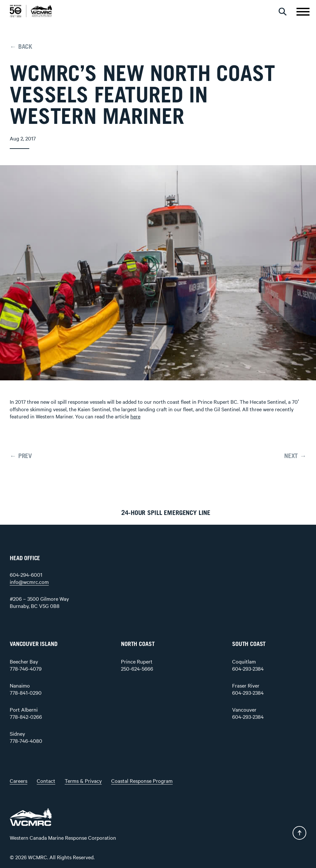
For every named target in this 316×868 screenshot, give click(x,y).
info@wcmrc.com (29, 582)
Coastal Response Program (142, 781)
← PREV (21, 456)
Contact (46, 781)
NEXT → (295, 456)
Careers (19, 781)
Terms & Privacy (83, 781)
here (135, 416)
